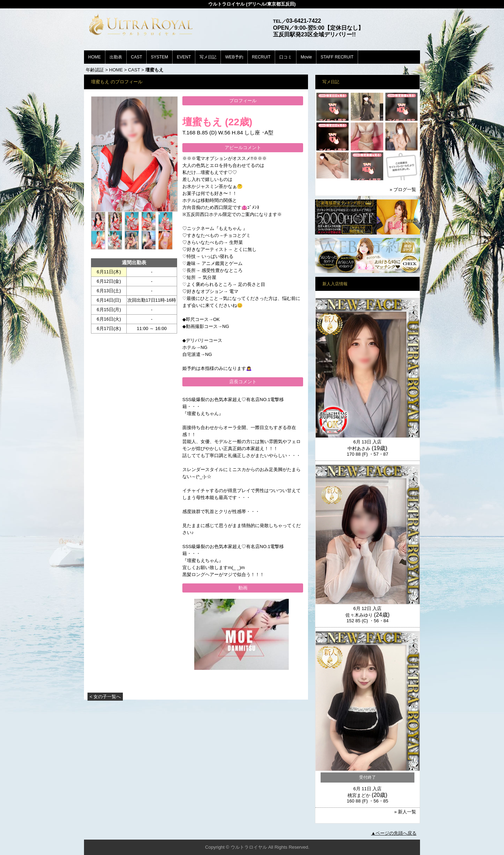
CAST (136, 57)
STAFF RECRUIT (337, 57)
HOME (94, 57)
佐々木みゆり (359, 615)
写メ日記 (208, 57)
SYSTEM (159, 57)
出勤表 (116, 57)
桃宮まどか (359, 795)
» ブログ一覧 (403, 190)
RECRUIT (261, 57)
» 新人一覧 (405, 812)
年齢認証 (95, 70)
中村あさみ (359, 448)
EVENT (184, 57)
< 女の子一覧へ (105, 697)
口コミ (286, 57)
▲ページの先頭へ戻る (394, 833)
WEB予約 (234, 57)
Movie (306, 57)
